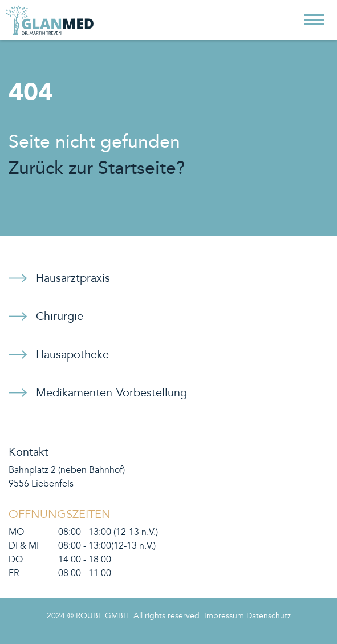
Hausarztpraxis (73, 278)
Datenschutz (269, 616)
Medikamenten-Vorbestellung (111, 393)
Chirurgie (60, 317)
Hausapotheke (72, 355)
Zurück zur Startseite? (97, 168)
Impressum (224, 616)
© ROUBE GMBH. (99, 616)
